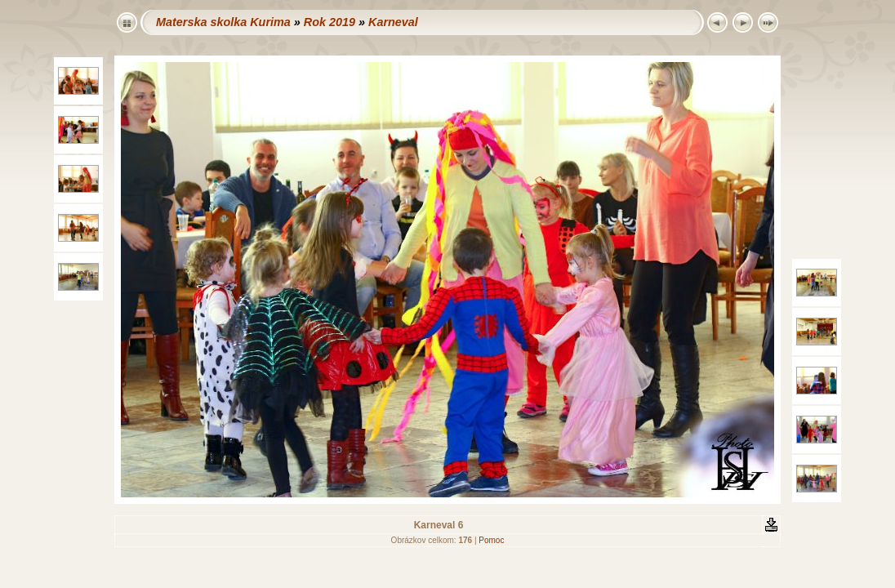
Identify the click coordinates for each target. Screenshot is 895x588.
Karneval (393, 22)
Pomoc (491, 540)
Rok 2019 (330, 22)
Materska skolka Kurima (223, 22)
